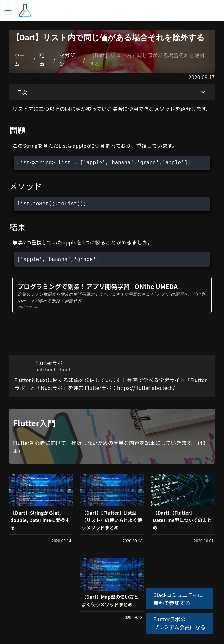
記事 (42, 59)
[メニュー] (8, 10)
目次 (112, 92)
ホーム (20, 59)
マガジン (67, 59)
